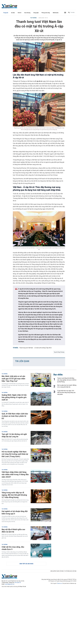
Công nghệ (36, 13)
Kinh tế (20, 13)
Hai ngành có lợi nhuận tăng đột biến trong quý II (15, 512)
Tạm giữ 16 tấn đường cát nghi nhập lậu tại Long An (14, 435)
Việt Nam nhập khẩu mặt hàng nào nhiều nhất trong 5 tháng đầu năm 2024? (15, 474)
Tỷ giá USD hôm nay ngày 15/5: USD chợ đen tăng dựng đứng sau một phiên (66, 393)
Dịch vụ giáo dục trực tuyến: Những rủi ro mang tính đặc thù (67, 386)
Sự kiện (13, 13)
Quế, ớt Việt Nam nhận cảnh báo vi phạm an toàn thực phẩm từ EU (15, 416)
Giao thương (27, 13)
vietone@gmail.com (10, 584)
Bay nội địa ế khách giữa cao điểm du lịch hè (13, 531)
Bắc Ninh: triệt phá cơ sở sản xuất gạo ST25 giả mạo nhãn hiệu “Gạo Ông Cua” (13, 379)
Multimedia (56, 13)
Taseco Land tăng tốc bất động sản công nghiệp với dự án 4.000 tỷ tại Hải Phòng (67, 380)
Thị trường (33, 18)
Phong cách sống (46, 13)
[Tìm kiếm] (69, 13)
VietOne (10, 6)
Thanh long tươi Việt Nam (26, 348)
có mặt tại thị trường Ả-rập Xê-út (43, 348)
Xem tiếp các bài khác (26, 564)
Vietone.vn (60, 583)
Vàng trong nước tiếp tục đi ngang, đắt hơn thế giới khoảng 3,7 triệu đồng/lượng (14, 495)
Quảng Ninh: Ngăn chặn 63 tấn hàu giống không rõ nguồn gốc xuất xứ (14, 397)
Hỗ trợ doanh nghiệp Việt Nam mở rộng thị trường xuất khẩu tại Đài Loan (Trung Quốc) (15, 454)
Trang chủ (6, 13)
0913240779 (18, 583)
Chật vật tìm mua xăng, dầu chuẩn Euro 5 (13, 548)
